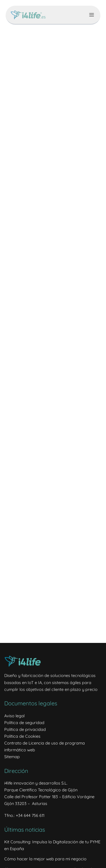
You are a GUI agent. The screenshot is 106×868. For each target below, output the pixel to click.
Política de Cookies (22, 736)
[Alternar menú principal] (92, 15)
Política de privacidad (25, 729)
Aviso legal (14, 716)
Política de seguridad (24, 723)
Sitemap (12, 757)
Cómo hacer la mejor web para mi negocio (45, 859)
